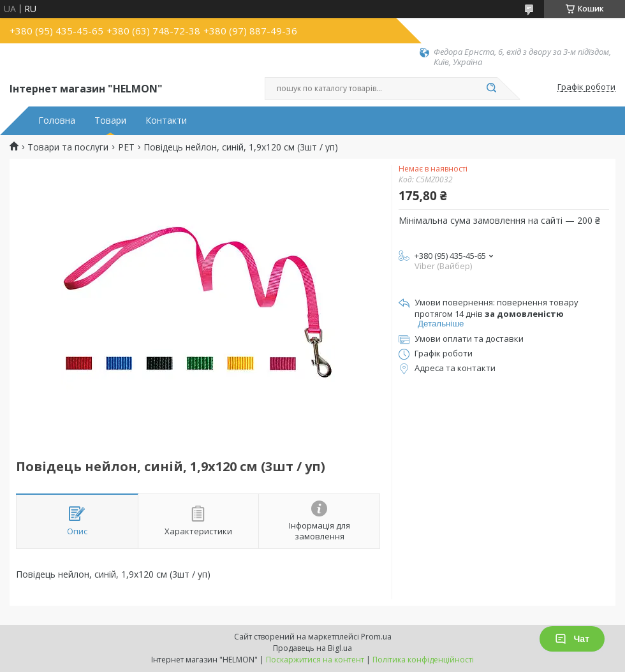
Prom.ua (376, 637)
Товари (110, 121)
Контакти (166, 121)
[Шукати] (491, 89)
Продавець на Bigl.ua (312, 648)
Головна (57, 121)
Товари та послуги (68, 147)
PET (126, 147)
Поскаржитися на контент (315, 660)
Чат (572, 639)
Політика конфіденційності (423, 660)
